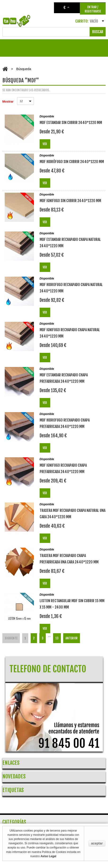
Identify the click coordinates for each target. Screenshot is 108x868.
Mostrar (8, 102)
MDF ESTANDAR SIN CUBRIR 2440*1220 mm (71, 123)
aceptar (97, 843)
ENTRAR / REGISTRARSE (93, 9)
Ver (45, 144)
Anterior (72, 638)
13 (57, 638)
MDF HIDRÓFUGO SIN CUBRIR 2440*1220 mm (72, 162)
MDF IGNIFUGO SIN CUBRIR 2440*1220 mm (70, 201)
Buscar (98, 32)
